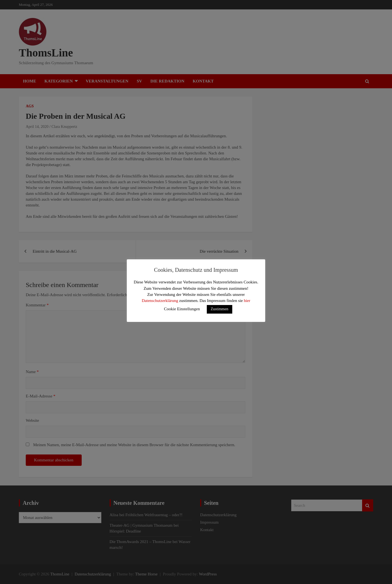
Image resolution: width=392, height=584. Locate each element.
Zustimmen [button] (220, 309)
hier (247, 301)
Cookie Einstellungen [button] (182, 309)
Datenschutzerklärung (160, 301)
